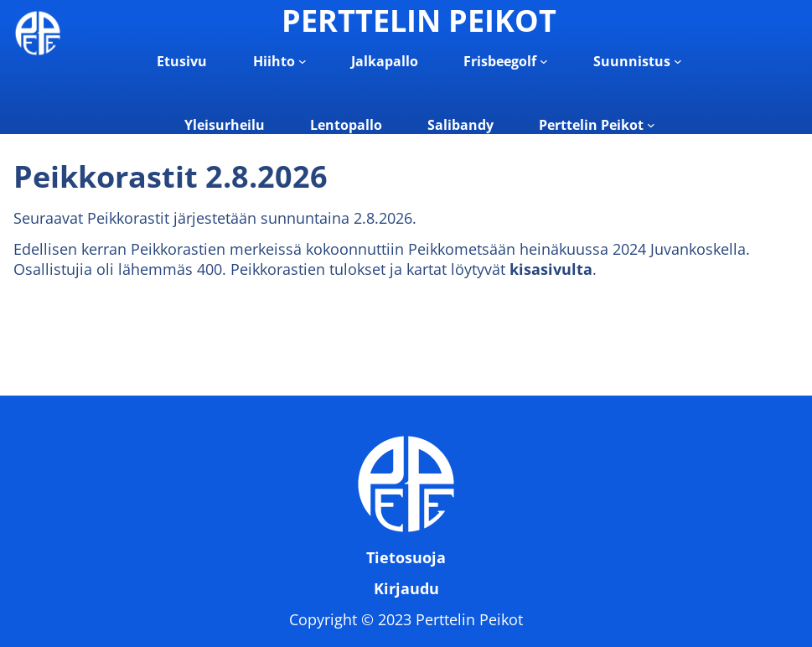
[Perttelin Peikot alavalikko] (651, 125)
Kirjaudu (406, 588)
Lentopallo (346, 125)
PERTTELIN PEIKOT (419, 21)
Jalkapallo (385, 61)
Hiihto (274, 61)
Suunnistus (632, 61)
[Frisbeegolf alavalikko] (544, 61)
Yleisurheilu (225, 125)
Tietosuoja (406, 557)
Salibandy (460, 125)
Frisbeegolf (500, 61)
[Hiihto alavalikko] (303, 61)
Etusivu (182, 61)
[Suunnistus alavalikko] (678, 61)
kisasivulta (551, 269)
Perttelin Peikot (591, 125)
